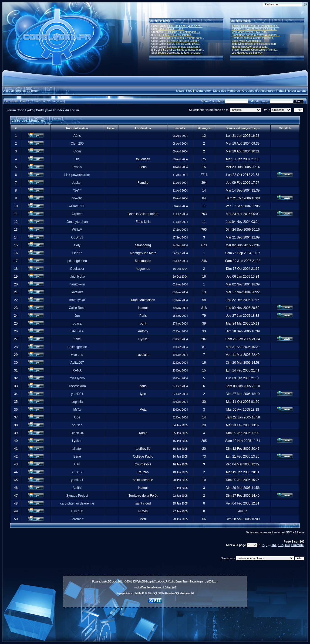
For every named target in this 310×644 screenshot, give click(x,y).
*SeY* (77, 190)
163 (287, 545)
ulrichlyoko (77, 277)
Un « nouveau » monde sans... (186, 38)
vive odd (77, 355)
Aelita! (77, 488)
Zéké (77, 339)
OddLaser (77, 269)
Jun (77, 316)
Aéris (77, 136)
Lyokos (77, 441)
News (180, 91)
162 (281, 545)
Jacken (77, 183)
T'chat (280, 91)
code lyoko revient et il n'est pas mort (254, 44)
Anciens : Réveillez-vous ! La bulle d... (255, 29)
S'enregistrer (56, 101)
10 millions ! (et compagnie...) (182, 32)
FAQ (189, 91)
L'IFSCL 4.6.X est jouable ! (176, 35)
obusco (77, 425)
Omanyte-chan (77, 222)
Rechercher (203, 91)
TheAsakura (77, 386)
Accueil (9, 91)
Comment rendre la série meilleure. (253, 38)
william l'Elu (77, 206)
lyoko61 (77, 198)
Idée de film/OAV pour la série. (250, 47)
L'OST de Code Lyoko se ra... (185, 26)
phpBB (108, 582)
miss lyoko (77, 378)
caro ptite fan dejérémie (77, 503)
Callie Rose (77, 308)
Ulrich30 (77, 511)
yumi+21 (77, 480)
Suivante (298, 545)
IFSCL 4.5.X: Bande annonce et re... (182, 50)
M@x (77, 410)
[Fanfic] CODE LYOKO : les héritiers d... (256, 26)
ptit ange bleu (77, 261)
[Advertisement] (155, 622)
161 (274, 545)
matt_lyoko (77, 300)
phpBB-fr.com (211, 582)
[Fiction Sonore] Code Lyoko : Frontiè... (255, 50)
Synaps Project (77, 496)
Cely (77, 245)
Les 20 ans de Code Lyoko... (184, 44)
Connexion (38, 101)
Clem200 (77, 144)
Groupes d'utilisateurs (258, 91)
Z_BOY (77, 472)
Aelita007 (77, 363)
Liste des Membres (226, 91)
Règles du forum (28, 91)
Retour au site (297, 91)
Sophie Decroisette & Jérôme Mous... (180, 53)
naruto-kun (77, 284)
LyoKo (77, 167)
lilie (77, 159)
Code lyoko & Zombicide (246, 41)
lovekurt (77, 292)
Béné (77, 456)
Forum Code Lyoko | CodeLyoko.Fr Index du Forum (43, 110)
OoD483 (77, 237)
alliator (77, 449)
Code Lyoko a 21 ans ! (171, 29)
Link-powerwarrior (77, 175)
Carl (77, 464)
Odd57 (77, 253)
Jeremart (77, 519)
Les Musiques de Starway (247, 53)
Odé (77, 417)
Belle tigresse (77, 347)
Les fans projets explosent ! (184, 47)
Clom (77, 151)
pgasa (77, 323)
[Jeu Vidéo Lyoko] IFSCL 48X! (250, 32)
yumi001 (77, 394)
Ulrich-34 (77, 433)
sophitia (77, 402)
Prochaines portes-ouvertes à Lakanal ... (256, 35)
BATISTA (77, 331)
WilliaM (77, 230)
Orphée (77, 214)
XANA (77, 370)
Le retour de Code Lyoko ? (183, 41)
